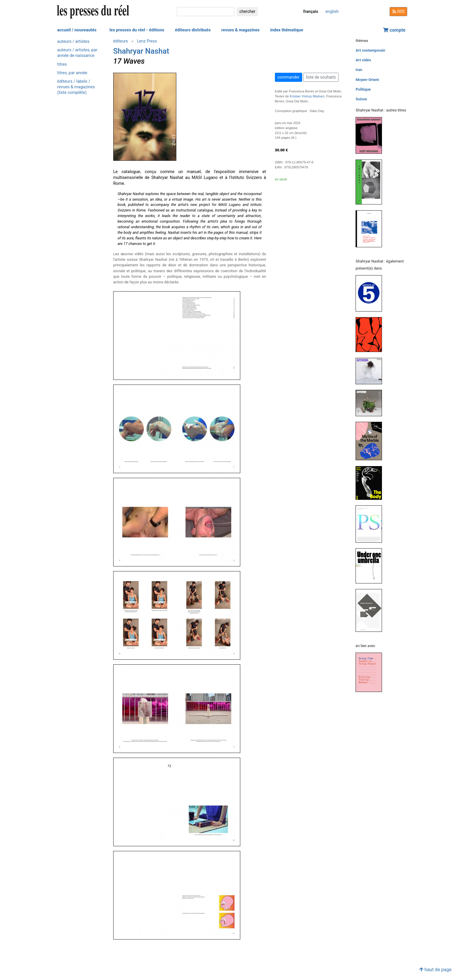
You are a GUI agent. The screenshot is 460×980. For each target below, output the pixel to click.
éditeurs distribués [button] (193, 30)
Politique (363, 89)
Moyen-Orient (367, 80)
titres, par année (72, 73)
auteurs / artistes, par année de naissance (77, 53)
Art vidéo (363, 60)
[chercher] (206, 12)
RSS (398, 11)
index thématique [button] (287, 30)
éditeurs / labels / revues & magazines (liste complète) (76, 87)
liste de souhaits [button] (321, 77)
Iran (359, 70)
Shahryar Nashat (141, 51)
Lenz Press (147, 41)
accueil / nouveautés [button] (77, 30)
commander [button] (289, 77)
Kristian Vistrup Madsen (307, 96)
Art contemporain (370, 50)
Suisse (361, 99)
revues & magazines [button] (240, 30)
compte (394, 30)
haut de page (435, 970)
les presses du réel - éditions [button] (137, 30)
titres (62, 64)
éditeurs (121, 41)
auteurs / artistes (73, 42)
